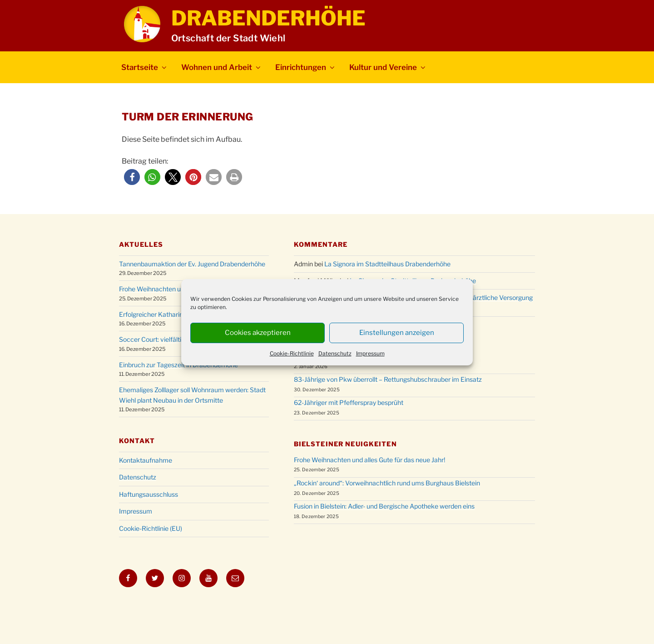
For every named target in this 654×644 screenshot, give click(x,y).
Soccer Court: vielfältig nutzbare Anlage (176, 339)
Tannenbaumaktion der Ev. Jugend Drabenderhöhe (192, 264)
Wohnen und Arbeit (222, 67)
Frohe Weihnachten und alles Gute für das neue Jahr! (369, 460)
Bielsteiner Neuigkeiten (345, 444)
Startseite (145, 67)
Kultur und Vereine (388, 67)
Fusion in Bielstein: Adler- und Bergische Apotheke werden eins (384, 506)
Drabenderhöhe (268, 18)
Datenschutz (335, 353)
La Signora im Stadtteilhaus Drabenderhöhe (387, 264)
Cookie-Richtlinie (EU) (151, 528)
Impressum (370, 353)
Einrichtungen (306, 67)
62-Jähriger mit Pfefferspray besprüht (349, 402)
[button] (132, 177)
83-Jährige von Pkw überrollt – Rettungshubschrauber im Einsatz (388, 379)
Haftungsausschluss (149, 494)
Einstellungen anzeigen (397, 333)
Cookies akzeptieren (258, 333)
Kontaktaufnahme (146, 460)
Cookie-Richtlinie (292, 353)
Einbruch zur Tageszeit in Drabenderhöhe (178, 365)
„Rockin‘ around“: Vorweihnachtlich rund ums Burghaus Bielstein (387, 483)
